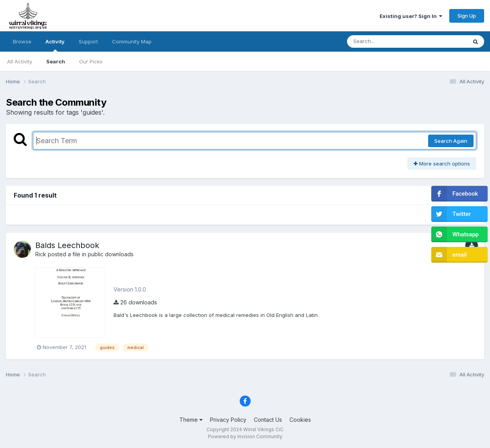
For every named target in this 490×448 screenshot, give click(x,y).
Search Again (451, 141)
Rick (41, 254)
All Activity (20, 61)
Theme (191, 420)
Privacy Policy (228, 420)
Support (88, 41)
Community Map (132, 41)
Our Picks (91, 61)
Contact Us (268, 420)
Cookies (300, 420)
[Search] (386, 41)
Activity (55, 45)
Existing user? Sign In (411, 16)
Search (56, 61)
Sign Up (467, 16)
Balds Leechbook (67, 245)
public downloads (111, 254)
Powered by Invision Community (245, 436)
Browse (22, 41)
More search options (442, 164)
